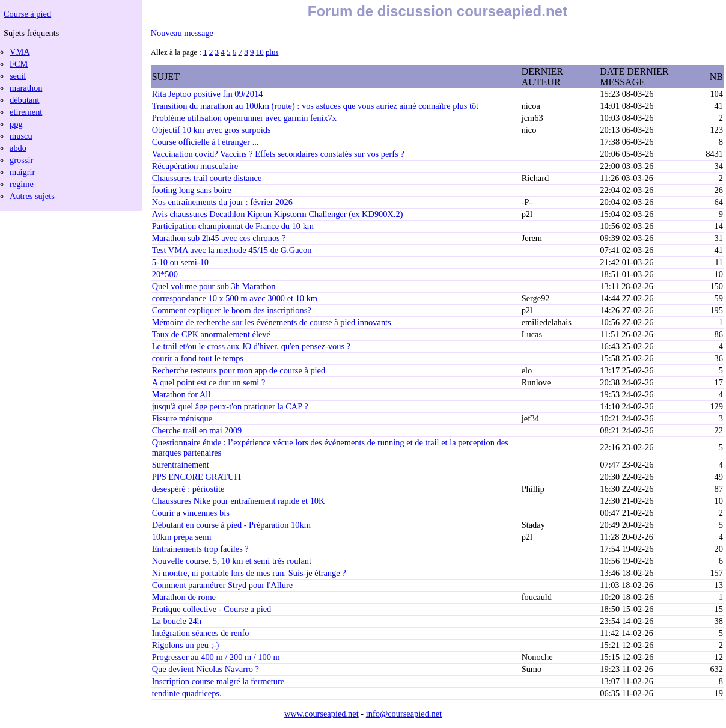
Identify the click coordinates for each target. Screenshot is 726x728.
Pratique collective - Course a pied (212, 609)
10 (260, 52)
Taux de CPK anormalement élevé (211, 334)
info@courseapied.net (404, 714)
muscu (21, 136)
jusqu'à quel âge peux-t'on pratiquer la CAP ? (230, 406)
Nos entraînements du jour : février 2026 (222, 202)
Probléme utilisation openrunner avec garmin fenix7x (244, 118)
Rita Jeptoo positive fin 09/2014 (208, 94)
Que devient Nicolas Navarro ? (206, 669)
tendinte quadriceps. (187, 693)
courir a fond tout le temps (198, 358)
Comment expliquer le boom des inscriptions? (232, 310)
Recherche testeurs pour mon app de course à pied (239, 370)
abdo (18, 148)
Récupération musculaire (195, 166)
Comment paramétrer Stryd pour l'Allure (222, 585)
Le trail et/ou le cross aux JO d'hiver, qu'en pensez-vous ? (251, 346)
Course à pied (27, 14)
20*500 (165, 274)
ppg (16, 124)
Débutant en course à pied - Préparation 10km (231, 525)
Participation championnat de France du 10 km (233, 226)
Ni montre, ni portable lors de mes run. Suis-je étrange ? (249, 573)
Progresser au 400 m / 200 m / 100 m (216, 657)
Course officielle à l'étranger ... (206, 142)
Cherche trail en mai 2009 (197, 430)
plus (272, 52)
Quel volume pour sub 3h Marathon (214, 286)
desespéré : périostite (188, 489)
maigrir (22, 172)
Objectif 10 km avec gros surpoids (212, 130)
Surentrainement (181, 465)
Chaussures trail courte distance (207, 178)
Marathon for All (181, 394)
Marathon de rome (184, 597)
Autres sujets (32, 196)
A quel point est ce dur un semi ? (209, 382)
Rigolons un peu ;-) (186, 645)
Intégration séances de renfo (201, 633)
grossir (21, 160)
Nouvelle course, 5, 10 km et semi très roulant (232, 561)
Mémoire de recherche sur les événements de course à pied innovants (272, 322)
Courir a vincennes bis (191, 513)
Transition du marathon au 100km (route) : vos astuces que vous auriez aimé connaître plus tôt (315, 106)
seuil (18, 76)
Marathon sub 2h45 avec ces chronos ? (219, 238)
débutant (25, 100)
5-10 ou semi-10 (180, 262)
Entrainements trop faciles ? (200, 549)
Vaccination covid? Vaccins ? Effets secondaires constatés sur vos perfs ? (278, 154)
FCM (19, 64)
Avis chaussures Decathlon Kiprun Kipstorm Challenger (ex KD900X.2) (278, 214)
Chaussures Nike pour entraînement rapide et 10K (239, 501)
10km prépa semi (182, 537)
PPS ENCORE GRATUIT (197, 477)
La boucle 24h (177, 621)
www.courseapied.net (322, 714)
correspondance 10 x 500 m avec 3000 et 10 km (235, 298)
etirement (26, 112)
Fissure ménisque (182, 418)
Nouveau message (182, 33)
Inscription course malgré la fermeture (218, 681)
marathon (26, 88)
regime (22, 184)
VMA (20, 52)
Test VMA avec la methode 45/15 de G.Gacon (232, 250)
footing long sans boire (192, 190)
